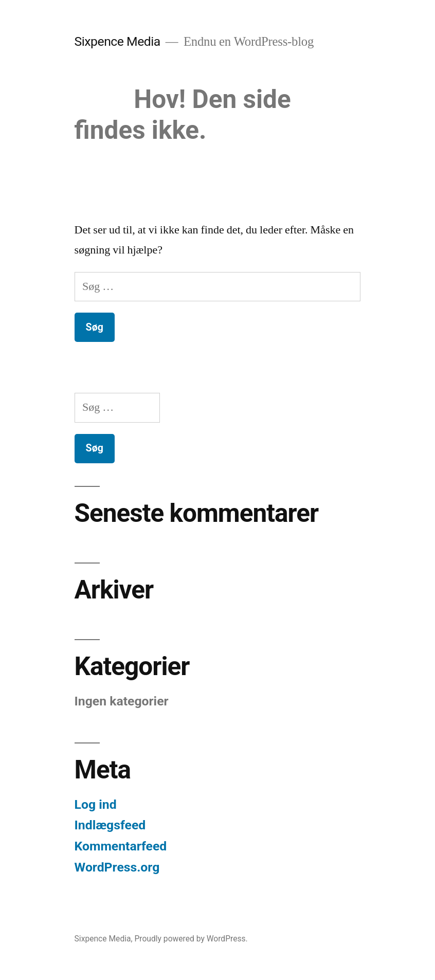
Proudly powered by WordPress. (191, 939)
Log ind (96, 804)
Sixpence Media (117, 41)
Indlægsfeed (110, 825)
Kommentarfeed (121, 846)
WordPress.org (117, 867)
